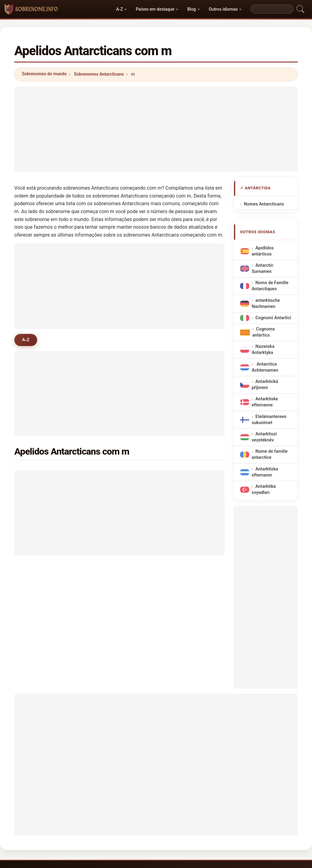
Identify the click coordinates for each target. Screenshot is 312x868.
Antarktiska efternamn (265, 472)
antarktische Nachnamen (266, 303)
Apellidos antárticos (263, 251)
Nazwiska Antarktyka (263, 350)
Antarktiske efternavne (265, 402)
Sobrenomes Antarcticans (99, 74)
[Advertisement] (156, 129)
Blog (192, 9)
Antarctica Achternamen (265, 367)
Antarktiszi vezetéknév (264, 437)
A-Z (119, 9)
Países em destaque (155, 9)
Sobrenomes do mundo (44, 74)
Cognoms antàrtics (264, 332)
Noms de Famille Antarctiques (270, 286)
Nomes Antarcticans (264, 204)
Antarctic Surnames (262, 268)
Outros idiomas (223, 9)
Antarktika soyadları (264, 489)
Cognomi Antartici (273, 318)
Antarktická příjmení (265, 385)
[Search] (272, 9)
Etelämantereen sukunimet (269, 420)
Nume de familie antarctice (270, 454)
